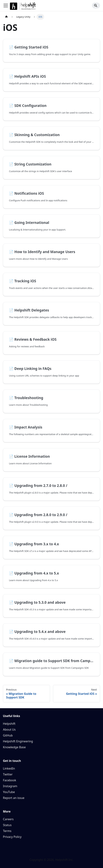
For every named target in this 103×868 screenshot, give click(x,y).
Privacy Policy (12, 837)
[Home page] (6, 17)
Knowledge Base (14, 747)
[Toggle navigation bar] (6, 6)
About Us (9, 730)
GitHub (8, 735)
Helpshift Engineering (18, 741)
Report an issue (14, 798)
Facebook (10, 780)
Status (7, 825)
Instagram (10, 786)
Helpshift (9, 724)
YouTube (9, 792)
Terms (7, 831)
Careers (8, 819)
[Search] (96, 6)
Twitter (8, 774)
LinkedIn (9, 768)
